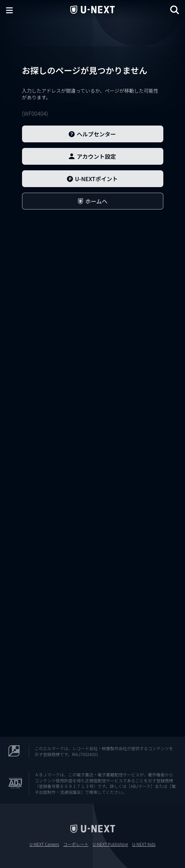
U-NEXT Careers (44, 844)
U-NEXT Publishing (110, 844)
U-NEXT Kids (144, 844)
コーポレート (76, 844)
